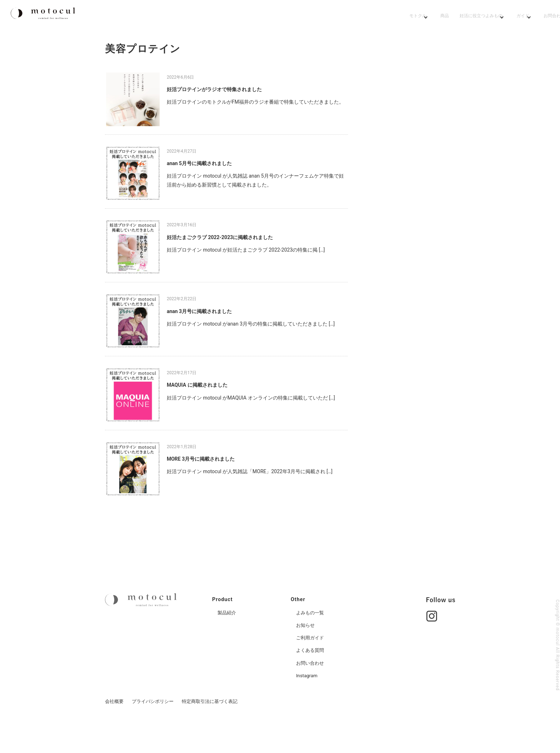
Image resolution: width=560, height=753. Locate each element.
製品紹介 (227, 645)
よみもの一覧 (311, 645)
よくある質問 (311, 683)
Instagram (307, 708)
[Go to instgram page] (432, 645)
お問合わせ (459, 17)
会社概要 (114, 734)
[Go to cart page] (511, 17)
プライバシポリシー (153, 734)
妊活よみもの (355, 17)
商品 (310, 17)
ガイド (414, 17)
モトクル (271, 17)
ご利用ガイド (311, 671)
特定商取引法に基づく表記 (210, 734)
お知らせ (306, 658)
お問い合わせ (311, 696)
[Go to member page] (541, 17)
